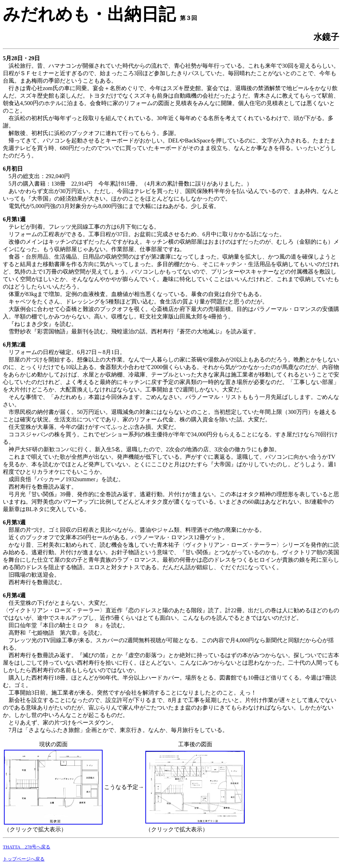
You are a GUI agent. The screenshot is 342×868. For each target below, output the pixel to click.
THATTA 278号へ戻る (27, 847)
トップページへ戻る (24, 859)
